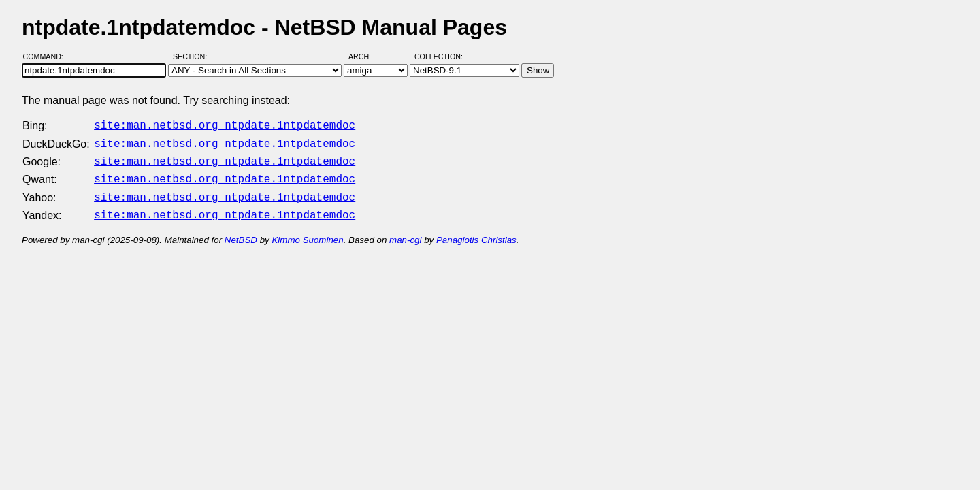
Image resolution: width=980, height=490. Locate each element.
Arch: (366, 56)
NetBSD (241, 232)
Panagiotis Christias (476, 232)
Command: (47, 56)
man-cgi (405, 232)
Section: (193, 56)
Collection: (439, 56)
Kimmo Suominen (307, 232)
